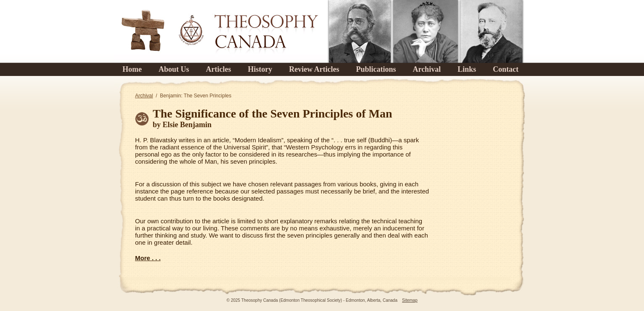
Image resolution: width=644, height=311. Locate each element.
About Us (174, 69)
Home (132, 69)
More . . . (148, 258)
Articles (218, 69)
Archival (427, 69)
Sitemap (410, 300)
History (260, 69)
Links (467, 69)
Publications (376, 69)
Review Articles (314, 69)
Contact (506, 69)
